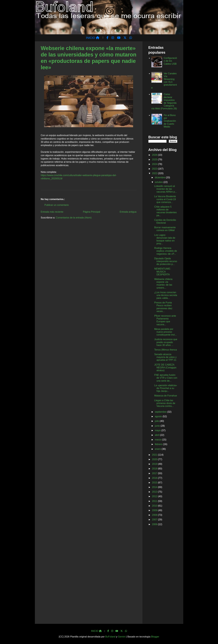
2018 (155, 469)
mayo (158, 430)
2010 (155, 506)
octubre (159, 182)
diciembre (160, 177)
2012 (155, 496)
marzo (158, 440)
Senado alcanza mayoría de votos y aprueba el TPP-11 (165, 357)
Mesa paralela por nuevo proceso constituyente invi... (165, 332)
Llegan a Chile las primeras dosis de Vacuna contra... (165, 403)
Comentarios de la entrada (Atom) (74, 218)
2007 (155, 520)
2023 (155, 169)
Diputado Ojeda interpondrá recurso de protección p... (166, 261)
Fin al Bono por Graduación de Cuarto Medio (170, 121)
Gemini (122, 637)
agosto (159, 416)
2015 (155, 483)
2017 (155, 473)
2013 (155, 492)
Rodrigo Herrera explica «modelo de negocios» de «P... (166, 251)
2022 (155, 173)
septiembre (161, 412)
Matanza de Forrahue (166, 396)
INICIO (93, 38)
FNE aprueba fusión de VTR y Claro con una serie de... (166, 378)
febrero (159, 444)
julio (157, 421)
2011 (155, 501)
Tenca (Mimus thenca (165, 350)
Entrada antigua (128, 212)
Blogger (155, 637)
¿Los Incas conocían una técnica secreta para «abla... (166, 295)
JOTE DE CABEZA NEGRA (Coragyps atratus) (165, 368)
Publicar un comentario (57, 205)
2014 (155, 487)
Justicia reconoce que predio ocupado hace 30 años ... (166, 342)
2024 (155, 164)
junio (158, 426)
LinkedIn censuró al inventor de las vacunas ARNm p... (165, 189)
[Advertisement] (163, 575)
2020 (155, 459)
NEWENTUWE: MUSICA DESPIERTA (162, 272)
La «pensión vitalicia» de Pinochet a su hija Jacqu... (166, 388)
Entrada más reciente (52, 212)
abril (157, 435)
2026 (155, 155)
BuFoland (110, 637)
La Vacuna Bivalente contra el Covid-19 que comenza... (165, 199)
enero (158, 449)
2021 (155, 455)
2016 (155, 478)
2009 (155, 510)
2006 (155, 524)
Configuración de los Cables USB (170, 61)
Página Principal (92, 212)
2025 (155, 160)
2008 (155, 515)
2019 (155, 464)
